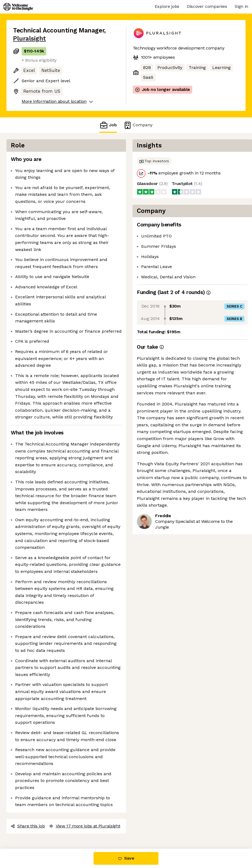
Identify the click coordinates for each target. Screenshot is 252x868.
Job (108, 125)
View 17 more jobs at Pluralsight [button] (85, 826)
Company (138, 125)
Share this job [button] (28, 826)
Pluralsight (29, 39)
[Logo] (18, 7)
